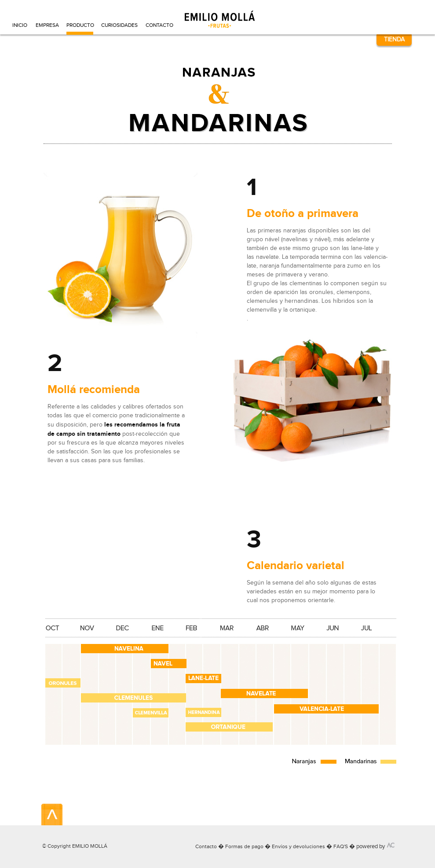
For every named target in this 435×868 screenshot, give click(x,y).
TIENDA (394, 39)
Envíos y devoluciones (298, 846)
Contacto (206, 846)
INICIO (20, 25)
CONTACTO (159, 25)
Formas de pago (244, 846)
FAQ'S (341, 846)
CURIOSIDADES (119, 25)
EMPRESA (47, 25)
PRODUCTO (80, 25)
